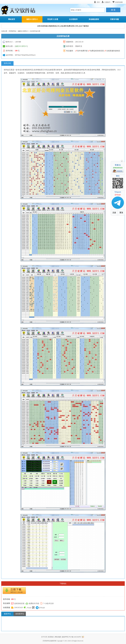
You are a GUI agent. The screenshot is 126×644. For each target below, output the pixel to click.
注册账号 (107, 2)
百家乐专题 (114, 19)
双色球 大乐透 (53, 19)
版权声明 (65, 637)
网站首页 (12, 19)
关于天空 (44, 637)
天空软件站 (12, 31)
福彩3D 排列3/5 (32, 19)
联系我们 (51, 637)
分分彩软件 (73, 19)
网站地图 (58, 637)
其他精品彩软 (94, 19)
